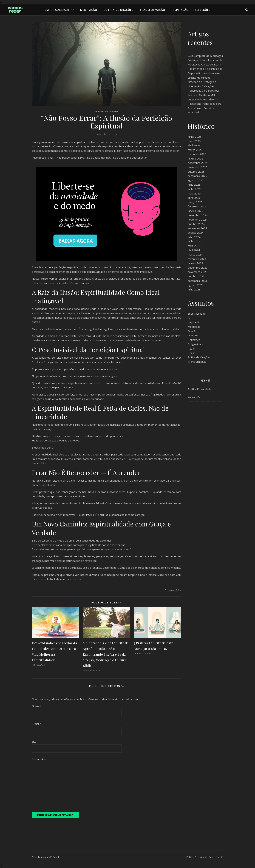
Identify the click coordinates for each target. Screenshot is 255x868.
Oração (192, 331)
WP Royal (54, 857)
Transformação (152, 10)
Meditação (89, 10)
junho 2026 (195, 137)
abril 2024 (194, 250)
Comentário (39, 759)
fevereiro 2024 (197, 259)
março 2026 (195, 150)
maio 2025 (194, 193)
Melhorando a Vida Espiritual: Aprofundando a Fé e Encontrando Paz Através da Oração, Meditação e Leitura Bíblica (106, 654)
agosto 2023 (196, 285)
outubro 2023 (196, 276)
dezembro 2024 (198, 215)
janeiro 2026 (195, 158)
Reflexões (203, 10)
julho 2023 (194, 289)
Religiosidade (196, 344)
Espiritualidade (57, 10)
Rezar (191, 348)
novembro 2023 (198, 272)
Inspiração (180, 10)
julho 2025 (194, 185)
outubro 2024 (196, 224)
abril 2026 (194, 145)
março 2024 (195, 254)
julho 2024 (194, 237)
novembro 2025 (198, 167)
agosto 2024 (196, 233)
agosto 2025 (196, 180)
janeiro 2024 (195, 263)
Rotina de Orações (118, 10)
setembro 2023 (197, 281)
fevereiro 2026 (197, 154)
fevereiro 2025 (197, 206)
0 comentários (173, 590)
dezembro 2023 (198, 268)
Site (34, 741)
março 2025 (195, 202)
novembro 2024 (198, 219)
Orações (193, 335)
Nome (37, 706)
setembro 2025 (197, 176)
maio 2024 (194, 246)
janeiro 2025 (195, 211)
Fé (189, 318)
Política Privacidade (199, 389)
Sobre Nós (194, 397)
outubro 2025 (196, 172)
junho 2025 (195, 189)
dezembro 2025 (198, 163)
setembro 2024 (197, 228)
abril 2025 (194, 198)
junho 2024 (195, 241)
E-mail (37, 724)
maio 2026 (194, 141)
